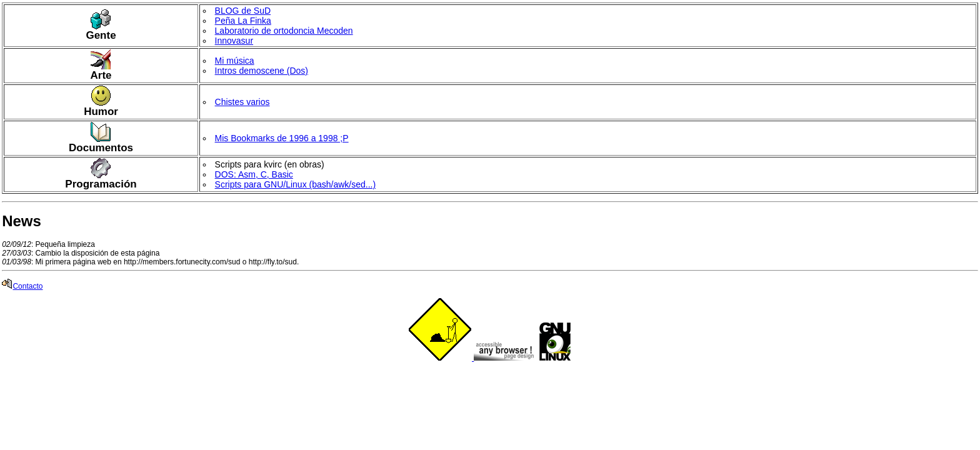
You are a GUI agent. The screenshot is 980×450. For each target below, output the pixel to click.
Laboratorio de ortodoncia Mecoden (284, 31)
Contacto (22, 286)
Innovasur (234, 41)
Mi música (235, 61)
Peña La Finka (243, 21)
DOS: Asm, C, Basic (254, 174)
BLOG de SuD (243, 11)
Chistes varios (242, 102)
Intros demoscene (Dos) (262, 71)
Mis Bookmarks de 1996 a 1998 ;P (282, 138)
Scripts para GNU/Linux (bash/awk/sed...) (296, 184)
